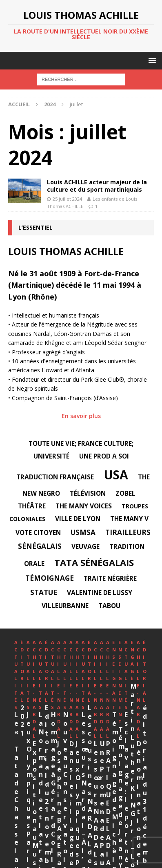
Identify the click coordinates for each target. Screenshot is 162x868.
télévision (88, 493)
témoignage (50, 578)
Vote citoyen (38, 532)
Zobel (125, 493)
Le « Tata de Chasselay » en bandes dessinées (51, 716)
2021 (104, 708)
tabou (109, 606)
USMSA (83, 532)
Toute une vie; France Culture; (81, 443)
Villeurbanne (65, 606)
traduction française (55, 477)
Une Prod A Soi (104, 456)
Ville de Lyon (78, 519)
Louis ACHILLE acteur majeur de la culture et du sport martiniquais (97, 186)
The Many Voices (84, 506)
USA (116, 475)
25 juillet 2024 (67, 199)
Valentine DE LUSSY (100, 593)
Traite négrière (110, 578)
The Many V (129, 519)
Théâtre (32, 506)
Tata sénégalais (94, 562)
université (51, 456)
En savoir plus (81, 416)
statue (44, 592)
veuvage (85, 546)
